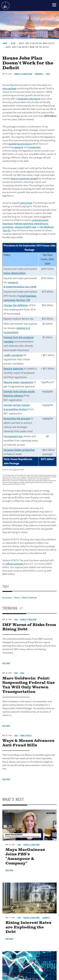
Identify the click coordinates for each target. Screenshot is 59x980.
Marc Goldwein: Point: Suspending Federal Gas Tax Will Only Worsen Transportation (28, 685)
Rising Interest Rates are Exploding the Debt (28, 927)
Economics (46, 918)
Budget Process (26, 736)
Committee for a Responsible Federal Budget (6, 5)
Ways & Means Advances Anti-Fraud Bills (28, 743)
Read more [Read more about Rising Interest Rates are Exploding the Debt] (9, 939)
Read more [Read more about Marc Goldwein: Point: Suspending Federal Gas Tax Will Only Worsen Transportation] (6, 726)
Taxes (22, 673)
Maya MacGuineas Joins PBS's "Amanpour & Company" (25, 856)
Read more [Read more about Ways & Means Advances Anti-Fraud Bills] (6, 779)
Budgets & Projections (32, 845)
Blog (16, 673)
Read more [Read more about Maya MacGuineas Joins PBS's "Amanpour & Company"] (9, 870)
